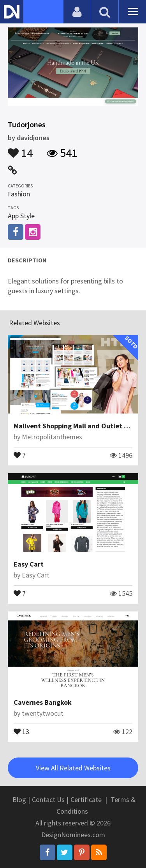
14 (20, 149)
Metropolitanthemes (52, 437)
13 (21, 731)
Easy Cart (29, 564)
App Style (21, 216)
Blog (19, 799)
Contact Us (48, 799)
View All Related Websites (73, 768)
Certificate (86, 799)
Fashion (19, 194)
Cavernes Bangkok (43, 702)
